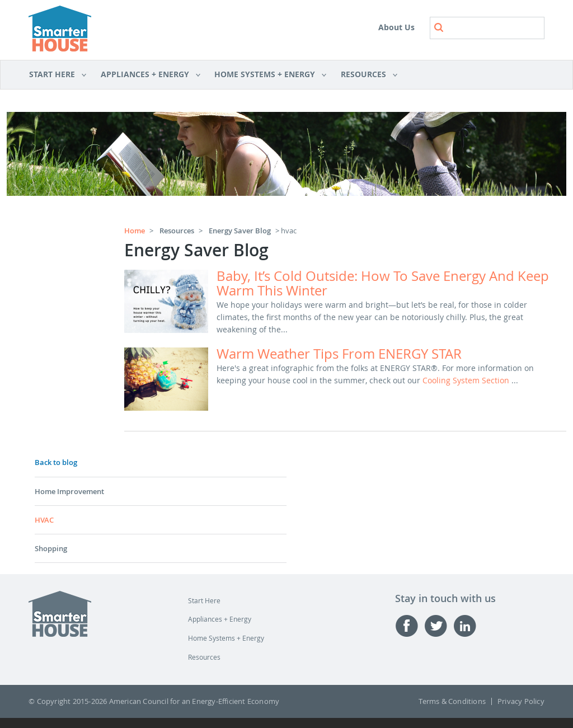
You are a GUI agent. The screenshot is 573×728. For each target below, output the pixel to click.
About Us (396, 27)
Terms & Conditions (452, 701)
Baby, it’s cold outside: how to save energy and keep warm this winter (383, 283)
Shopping (51, 548)
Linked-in (468, 626)
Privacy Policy (521, 701)
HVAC (44, 520)
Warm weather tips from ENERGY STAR (339, 354)
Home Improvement (69, 491)
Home (135, 231)
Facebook (410, 626)
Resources (365, 75)
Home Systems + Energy (267, 75)
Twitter (439, 626)
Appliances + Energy (147, 75)
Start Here (58, 75)
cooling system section (467, 380)
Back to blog (56, 462)
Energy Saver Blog (240, 231)
